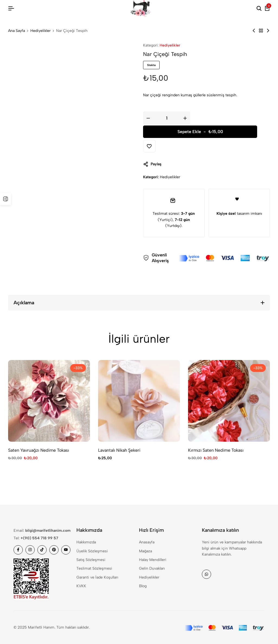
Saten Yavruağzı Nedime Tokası (39, 450)
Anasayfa (147, 542)
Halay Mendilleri (153, 560)
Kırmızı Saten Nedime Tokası (216, 450)
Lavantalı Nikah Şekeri (119, 450)
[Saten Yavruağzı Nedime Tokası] (49, 401)
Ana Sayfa (17, 31)
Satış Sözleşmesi (91, 560)
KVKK (81, 586)
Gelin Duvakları (152, 568)
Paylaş (152, 164)
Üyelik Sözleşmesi (92, 551)
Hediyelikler (41, 31)
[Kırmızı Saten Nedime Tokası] (229, 401)
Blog (143, 586)
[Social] (18, 550)
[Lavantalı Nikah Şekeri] (139, 401)
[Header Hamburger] (11, 9)
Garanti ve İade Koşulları (97, 577)
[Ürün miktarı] (167, 118)
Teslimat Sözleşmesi (94, 568)
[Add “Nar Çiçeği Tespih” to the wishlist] (149, 146)
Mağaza (146, 551)
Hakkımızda (86, 542)
